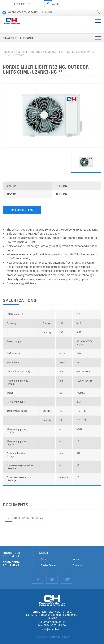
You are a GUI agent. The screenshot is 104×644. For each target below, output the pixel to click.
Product (8, 52)
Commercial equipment (12, 564)
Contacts (78, 565)
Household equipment (11, 555)
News (76, 559)
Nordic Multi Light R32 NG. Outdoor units (68, 52)
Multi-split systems (28, 52)
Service (45, 559)
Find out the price (22, 210)
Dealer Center (48, 565)
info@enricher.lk (52, 629)
